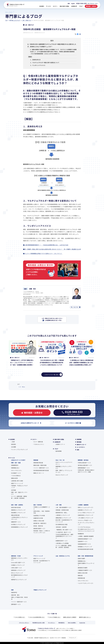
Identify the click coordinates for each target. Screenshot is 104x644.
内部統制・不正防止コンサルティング (19, 487)
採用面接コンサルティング (85, 547)
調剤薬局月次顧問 (83, 568)
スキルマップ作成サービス (85, 520)
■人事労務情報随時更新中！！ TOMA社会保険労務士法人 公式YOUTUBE (46, 245)
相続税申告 (14, 592)
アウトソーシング (38, 556)
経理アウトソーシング (17, 483)
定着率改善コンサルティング (86, 515)
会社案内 (12, 439)
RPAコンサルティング (17, 573)
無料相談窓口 (62, 623)
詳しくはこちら (76, 307)
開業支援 (80, 575)
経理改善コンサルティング (18, 570)
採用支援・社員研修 (61, 527)
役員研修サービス (83, 541)
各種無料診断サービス (61, 541)
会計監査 (14, 490)
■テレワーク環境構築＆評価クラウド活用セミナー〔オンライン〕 (43, 254)
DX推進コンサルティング (18, 565)
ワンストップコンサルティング (19, 449)
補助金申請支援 (15, 515)
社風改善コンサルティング (85, 510)
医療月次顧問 (81, 558)
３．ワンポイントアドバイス (38, 65)
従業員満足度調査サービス (85, 539)
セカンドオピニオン (17, 470)
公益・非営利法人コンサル (63, 556)
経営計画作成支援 (16, 507)
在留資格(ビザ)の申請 (39, 516)
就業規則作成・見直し (61, 513)
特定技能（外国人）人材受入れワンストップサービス (42, 532)
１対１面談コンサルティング (86, 518)
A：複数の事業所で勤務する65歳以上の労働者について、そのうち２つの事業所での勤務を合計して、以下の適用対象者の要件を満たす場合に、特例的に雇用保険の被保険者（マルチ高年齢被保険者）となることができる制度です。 (53, 52)
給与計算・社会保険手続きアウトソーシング (64, 521)
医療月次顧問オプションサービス (86, 564)
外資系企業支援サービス (84, 463)
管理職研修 (81, 534)
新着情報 (79, 439)
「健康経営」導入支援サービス (64, 530)
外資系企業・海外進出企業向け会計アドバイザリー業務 (86, 471)
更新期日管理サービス (39, 528)
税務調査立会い (15, 468)
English (73, 3)
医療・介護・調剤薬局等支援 (86, 556)
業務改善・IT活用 (16, 556)
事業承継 (36, 460)
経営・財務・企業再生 (17, 505)
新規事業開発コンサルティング (19, 527)
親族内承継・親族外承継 (40, 465)
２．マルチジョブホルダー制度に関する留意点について (45, 63)
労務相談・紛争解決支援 (62, 510)
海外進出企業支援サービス (85, 465)
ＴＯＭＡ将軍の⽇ (16, 476)
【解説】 (30, 57)
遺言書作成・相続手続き (40, 523)
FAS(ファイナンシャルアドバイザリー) (64, 463)
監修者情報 (59, 451)
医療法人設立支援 (83, 573)
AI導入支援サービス (16, 568)
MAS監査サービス (16, 473)
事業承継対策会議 (38, 463)
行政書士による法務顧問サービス (42, 508)
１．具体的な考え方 (35, 60)
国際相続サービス (16, 604)
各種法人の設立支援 (39, 521)
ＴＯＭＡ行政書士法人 (54, 617)
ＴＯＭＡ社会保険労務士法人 (36, 617)
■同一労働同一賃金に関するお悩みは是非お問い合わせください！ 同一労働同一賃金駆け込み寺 (52, 249)
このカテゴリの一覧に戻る (53, 375)
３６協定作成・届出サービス (63, 532)
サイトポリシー (52, 623)
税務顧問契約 (15, 465)
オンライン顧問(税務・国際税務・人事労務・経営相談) (19, 497)
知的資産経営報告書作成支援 (41, 470)
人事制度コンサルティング (63, 515)
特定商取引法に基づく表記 (39, 623)
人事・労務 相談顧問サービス (63, 507)
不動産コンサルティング (40, 590)
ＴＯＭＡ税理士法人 (19, 617)
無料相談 (79, 442)
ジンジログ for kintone (84, 527)
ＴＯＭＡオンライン (39, 444)
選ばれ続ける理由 (59, 439)
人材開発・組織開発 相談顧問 (86, 536)
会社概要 (14, 447)
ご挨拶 (13, 442)
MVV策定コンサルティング (18, 524)
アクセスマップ (72, 638)
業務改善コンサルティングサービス (19, 559)
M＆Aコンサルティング (62, 475)
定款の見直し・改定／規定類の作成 (42, 512)
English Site (82, 623)
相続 (12, 590)
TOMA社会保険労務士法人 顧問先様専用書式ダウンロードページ (64, 536)
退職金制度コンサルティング (63, 518)
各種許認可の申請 (38, 518)
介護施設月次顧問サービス (85, 570)
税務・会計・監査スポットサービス (19, 493)
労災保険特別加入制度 (61, 524)
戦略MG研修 (14, 478)
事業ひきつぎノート (39, 473)
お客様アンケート (60, 444)
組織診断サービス (16, 522)
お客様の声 (57, 442)
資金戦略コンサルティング (18, 513)
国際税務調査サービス (84, 468)
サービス (12, 458)
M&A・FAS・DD (60, 460)
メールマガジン (81, 447)
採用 (69, 3)
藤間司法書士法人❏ (85, 617)
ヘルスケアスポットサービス (86, 583)
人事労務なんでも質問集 (62, 543)
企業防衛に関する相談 (17, 481)
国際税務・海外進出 (83, 460)
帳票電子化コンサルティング (19, 580)
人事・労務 (59, 505)
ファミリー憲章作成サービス (41, 468)
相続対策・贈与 (15, 595)
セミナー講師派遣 (38, 442)
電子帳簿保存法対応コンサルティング (19, 576)
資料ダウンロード (82, 445)
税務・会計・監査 (16, 463)
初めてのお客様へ (72, 623)
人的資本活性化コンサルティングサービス (19, 518)
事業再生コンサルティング (18, 510)
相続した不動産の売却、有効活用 (19, 598)
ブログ (56, 449)
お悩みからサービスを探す (18, 460)
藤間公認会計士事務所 (70, 617)
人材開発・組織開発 (83, 505)
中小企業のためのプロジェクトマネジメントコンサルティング (86, 530)
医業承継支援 (81, 578)
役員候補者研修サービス (84, 544)
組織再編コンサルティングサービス (64, 467)
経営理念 (14, 444)
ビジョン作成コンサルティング (86, 513)
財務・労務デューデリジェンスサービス (64, 471)
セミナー (35, 439)
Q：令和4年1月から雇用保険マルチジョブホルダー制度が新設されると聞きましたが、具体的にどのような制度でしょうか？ (52, 45)
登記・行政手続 (38, 505)
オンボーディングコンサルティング (86, 524)
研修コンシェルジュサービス (86, 507)
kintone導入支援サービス (18, 562)
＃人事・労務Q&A (22, 387)
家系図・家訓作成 (38, 526)
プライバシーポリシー (24, 623)
